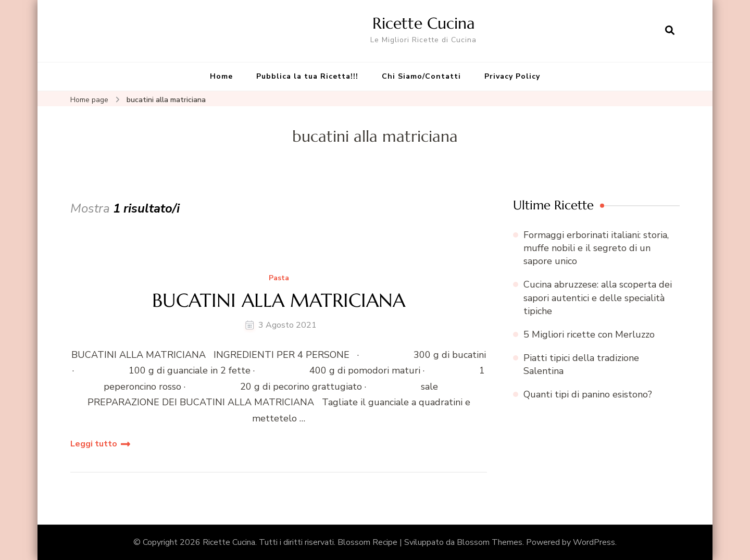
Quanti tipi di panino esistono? (588, 394)
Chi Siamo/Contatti (421, 76)
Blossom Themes (490, 542)
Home (221, 76)
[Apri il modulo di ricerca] (670, 31)
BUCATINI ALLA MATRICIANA (279, 300)
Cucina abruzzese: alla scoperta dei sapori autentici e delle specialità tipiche (598, 297)
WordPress (594, 542)
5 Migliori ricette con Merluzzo (589, 334)
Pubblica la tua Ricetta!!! (307, 76)
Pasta (279, 278)
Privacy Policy (512, 76)
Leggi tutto (94, 444)
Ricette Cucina (424, 23)
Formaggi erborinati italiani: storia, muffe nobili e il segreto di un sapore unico (596, 248)
